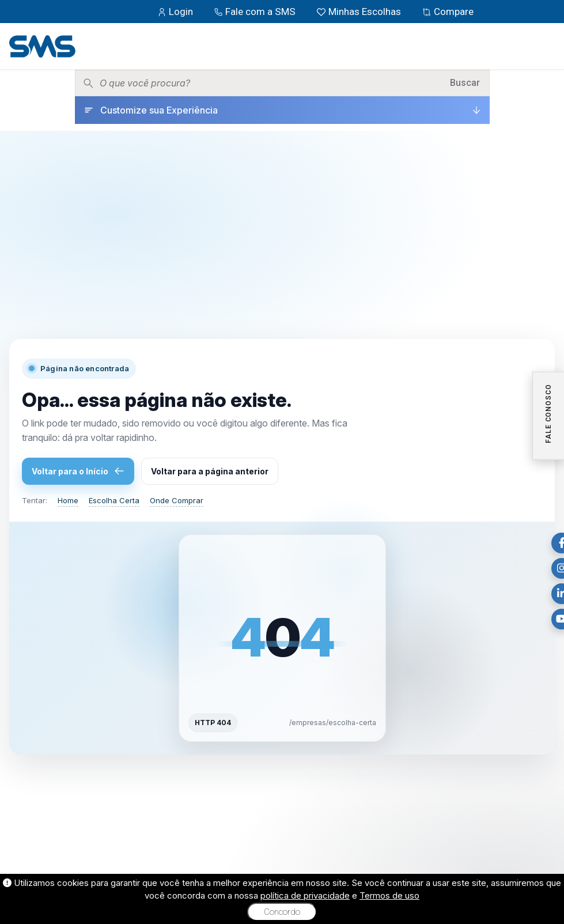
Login (176, 12)
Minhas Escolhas (360, 12)
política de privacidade (305, 895)
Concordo (282, 912)
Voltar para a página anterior (210, 471)
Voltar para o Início (78, 471)
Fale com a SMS (256, 12)
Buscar (465, 83)
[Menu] (546, 46)
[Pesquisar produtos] (271, 83)
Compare (448, 12)
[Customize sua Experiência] (282, 110)
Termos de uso (389, 895)
